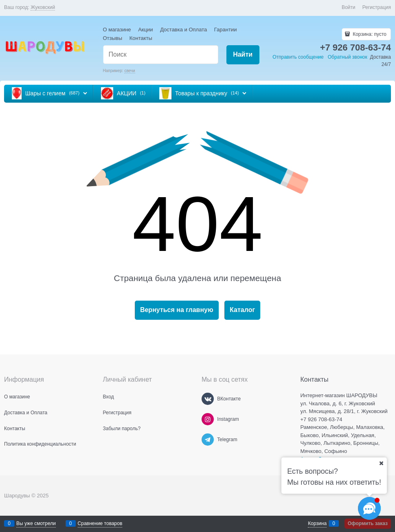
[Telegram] (208, 440)
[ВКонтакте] (208, 399)
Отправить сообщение (298, 57)
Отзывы (113, 38)
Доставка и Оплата (183, 30)
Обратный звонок (348, 57)
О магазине (117, 30)
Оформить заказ (368, 523)
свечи (129, 71)
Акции (145, 30)
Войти (349, 7)
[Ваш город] (381, 463)
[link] (43, 8)
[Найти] (243, 55)
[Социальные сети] (369, 508)
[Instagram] (208, 419)
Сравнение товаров (100, 523)
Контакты (141, 38)
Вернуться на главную (177, 310)
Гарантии (226, 30)
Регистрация (377, 7)
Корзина (317, 523)
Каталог (242, 310)
